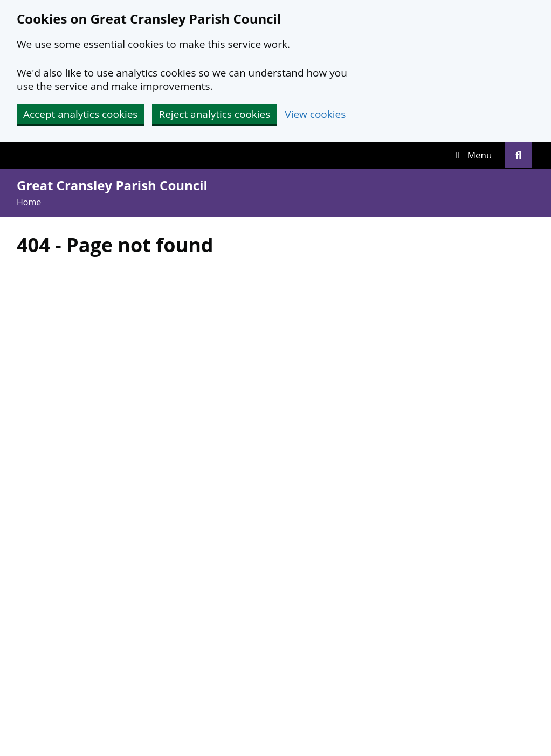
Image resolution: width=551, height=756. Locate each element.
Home (29, 202)
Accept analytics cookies (80, 114)
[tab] (474, 155)
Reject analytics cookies (214, 114)
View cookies (315, 115)
